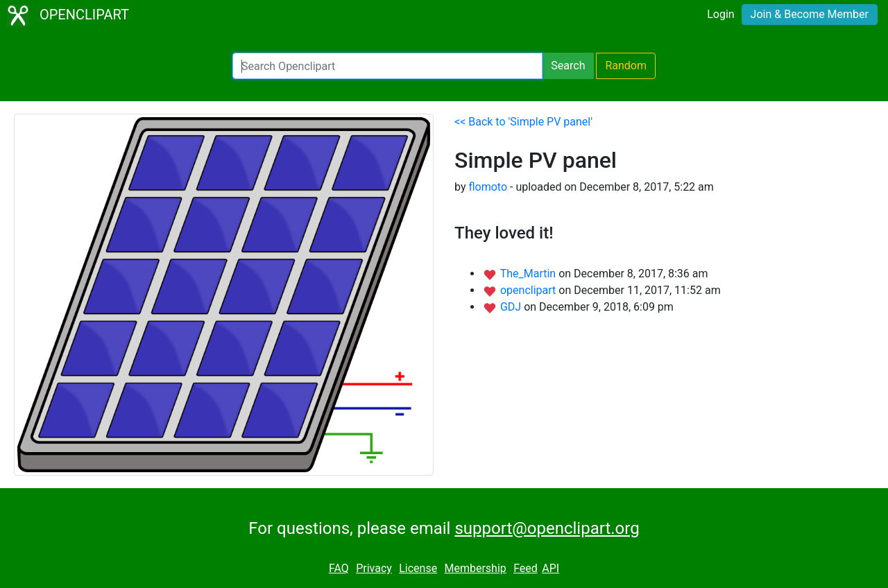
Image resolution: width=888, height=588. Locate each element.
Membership (475, 568)
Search (568, 66)
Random (626, 66)
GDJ (512, 307)
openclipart (529, 290)
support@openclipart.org (547, 528)
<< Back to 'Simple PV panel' (523, 122)
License (418, 568)
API (550, 568)
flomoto (488, 187)
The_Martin (529, 274)
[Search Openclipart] (387, 66)
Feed (526, 568)
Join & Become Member (810, 14)
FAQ (339, 568)
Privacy (374, 568)
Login (720, 14)
